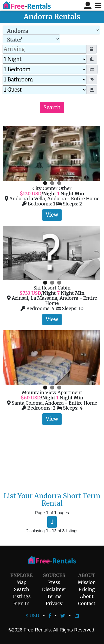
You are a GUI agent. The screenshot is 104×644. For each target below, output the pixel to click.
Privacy (54, 603)
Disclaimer (54, 589)
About (87, 596)
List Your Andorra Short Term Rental (52, 500)
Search (52, 108)
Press (54, 582)
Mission (87, 582)
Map (22, 582)
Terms (54, 596)
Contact (87, 603)
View (52, 215)
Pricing (87, 589)
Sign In (22, 603)
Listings (22, 596)
